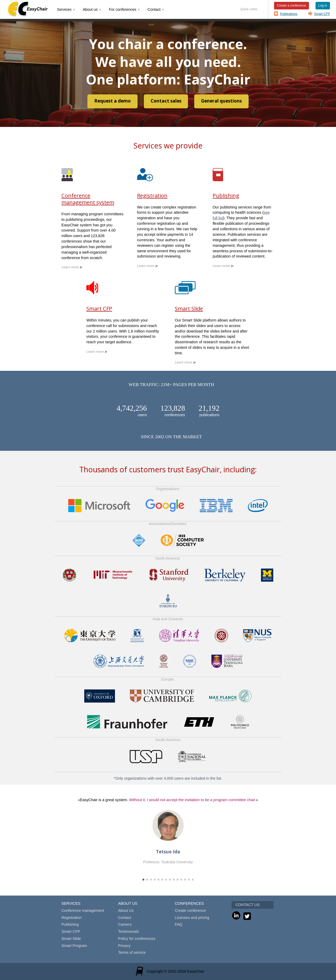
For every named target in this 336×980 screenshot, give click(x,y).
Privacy (124, 946)
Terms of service (132, 952)
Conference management (83, 911)
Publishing (226, 195)
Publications (289, 14)
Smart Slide (189, 308)
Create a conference (292, 6)
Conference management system (88, 199)
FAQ (179, 924)
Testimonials (128, 931)
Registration (152, 195)
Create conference (190, 911)
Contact (125, 918)
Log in (323, 6)
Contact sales (166, 101)
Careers (125, 924)
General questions (221, 101)
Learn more (72, 267)
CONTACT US (248, 905)
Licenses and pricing (192, 918)
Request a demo (112, 101)
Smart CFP (322, 14)
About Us (126, 911)
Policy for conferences (137, 939)
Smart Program (74, 946)
